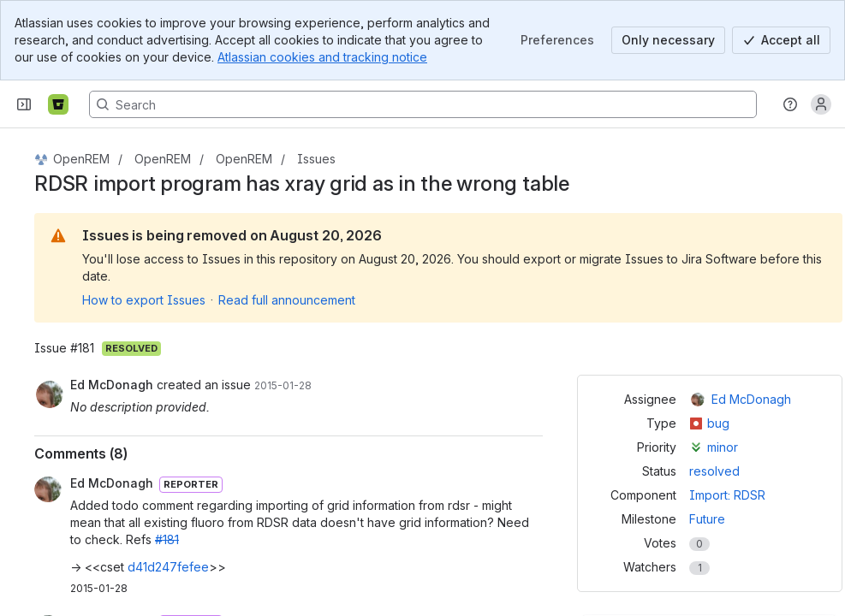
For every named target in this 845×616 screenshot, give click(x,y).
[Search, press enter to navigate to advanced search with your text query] (423, 104)
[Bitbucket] (58, 104)
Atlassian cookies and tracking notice (322, 57)
